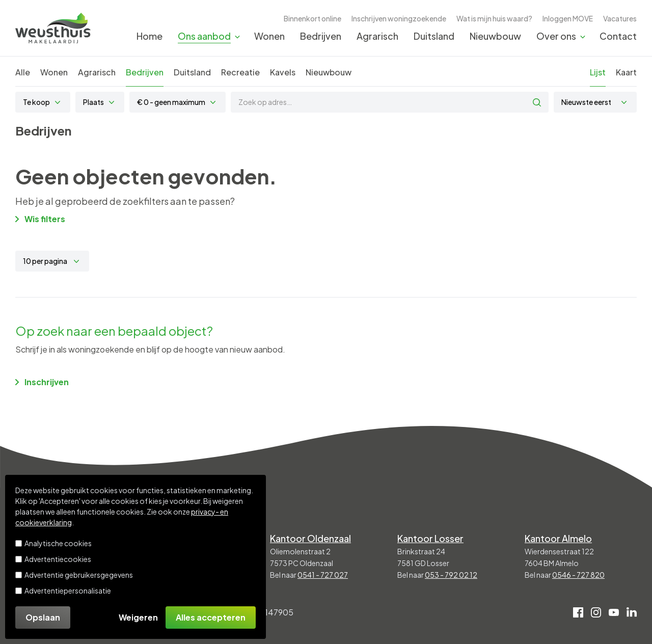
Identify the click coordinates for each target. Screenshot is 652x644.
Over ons (556, 36)
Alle (23, 72)
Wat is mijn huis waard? (494, 18)
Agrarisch (377, 36)
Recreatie (240, 72)
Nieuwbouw (495, 36)
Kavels (283, 72)
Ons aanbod (204, 36)
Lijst (598, 72)
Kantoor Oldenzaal (310, 538)
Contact (618, 36)
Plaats (93, 102)
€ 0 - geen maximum (171, 102)
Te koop (36, 102)
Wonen (269, 36)
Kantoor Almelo (558, 538)
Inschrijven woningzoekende (399, 18)
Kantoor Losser (430, 538)
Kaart (626, 72)
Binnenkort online (313, 18)
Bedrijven (321, 36)
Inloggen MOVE (568, 18)
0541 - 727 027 (323, 575)
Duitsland (434, 36)
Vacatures (620, 18)
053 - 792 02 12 (451, 575)
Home (150, 36)
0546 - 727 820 (578, 575)
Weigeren (138, 617)
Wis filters (40, 219)
